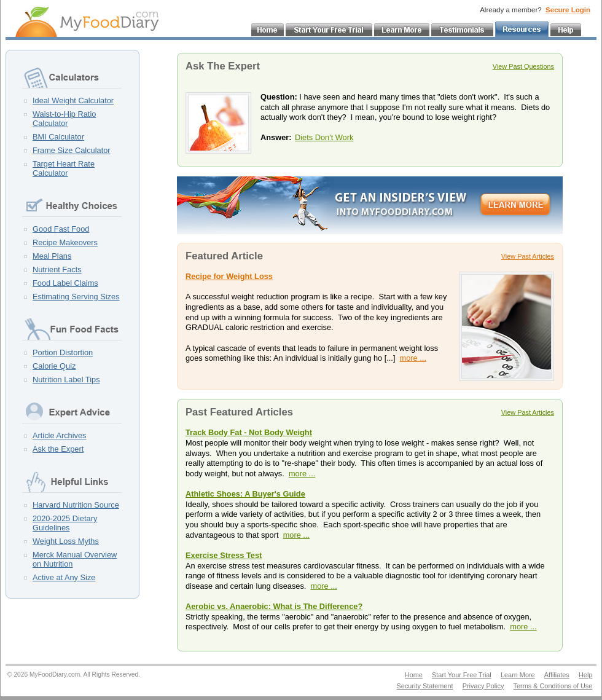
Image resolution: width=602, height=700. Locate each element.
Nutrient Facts (57, 269)
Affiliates (557, 675)
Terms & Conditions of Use (553, 686)
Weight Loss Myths (66, 541)
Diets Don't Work (324, 137)
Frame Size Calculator (72, 150)
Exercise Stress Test (224, 555)
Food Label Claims (65, 283)
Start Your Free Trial (462, 675)
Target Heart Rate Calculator (64, 168)
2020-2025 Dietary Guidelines (65, 523)
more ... (413, 358)
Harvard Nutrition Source (76, 505)
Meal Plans (52, 256)
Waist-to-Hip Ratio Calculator (64, 119)
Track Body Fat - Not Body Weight (249, 432)
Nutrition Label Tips (66, 379)
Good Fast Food (61, 229)
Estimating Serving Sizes (76, 297)
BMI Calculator (58, 137)
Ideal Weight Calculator (73, 100)
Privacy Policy (483, 686)
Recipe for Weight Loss (229, 276)
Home (414, 675)
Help (585, 675)
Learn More (518, 675)
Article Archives (59, 435)
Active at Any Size (64, 577)
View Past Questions (523, 66)
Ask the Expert (58, 449)
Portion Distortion (63, 352)
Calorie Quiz (54, 366)
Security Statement (425, 686)
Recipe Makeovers (65, 242)
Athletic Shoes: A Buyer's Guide (245, 494)
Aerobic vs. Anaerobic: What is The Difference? (274, 606)
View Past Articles (528, 256)
